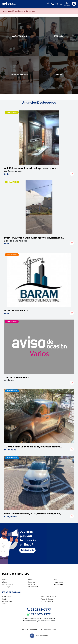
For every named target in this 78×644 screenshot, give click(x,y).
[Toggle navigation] (74, 4)
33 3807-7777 (39, 614)
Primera (5, 580)
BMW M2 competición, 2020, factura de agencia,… (33, 514)
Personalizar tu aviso (49, 597)
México (4, 582)
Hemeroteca (58, 582)
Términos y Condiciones (47, 629)
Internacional (33, 587)
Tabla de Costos (47, 599)
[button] (49, 4)
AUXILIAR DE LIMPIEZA (16, 310)
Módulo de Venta (47, 601)
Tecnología (6, 587)
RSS (55, 580)
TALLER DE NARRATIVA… (18, 377)
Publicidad (58, 584)
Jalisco (31, 580)
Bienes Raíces (7, 601)
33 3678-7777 (39, 610)
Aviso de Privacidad (29, 629)
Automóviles (7, 597)
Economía (32, 584)
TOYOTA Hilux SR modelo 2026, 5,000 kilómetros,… (33, 447)
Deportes (31, 582)
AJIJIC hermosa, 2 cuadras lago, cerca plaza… (31, 168)
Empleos (5, 599)
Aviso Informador (42, 636)
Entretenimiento (8, 584)
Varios (4, 604)
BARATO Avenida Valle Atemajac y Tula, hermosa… (34, 238)
